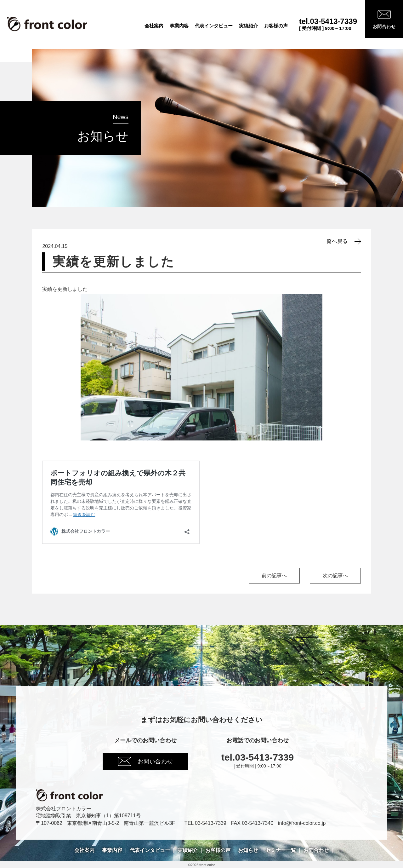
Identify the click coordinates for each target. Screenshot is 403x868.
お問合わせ (316, 850)
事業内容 (179, 26)
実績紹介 (248, 26)
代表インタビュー (214, 26)
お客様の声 (276, 26)
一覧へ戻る (335, 241)
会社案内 (154, 26)
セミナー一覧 (281, 850)
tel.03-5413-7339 (328, 21)
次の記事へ (335, 575)
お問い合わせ (145, 761)
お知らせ (248, 850)
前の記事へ (274, 575)
